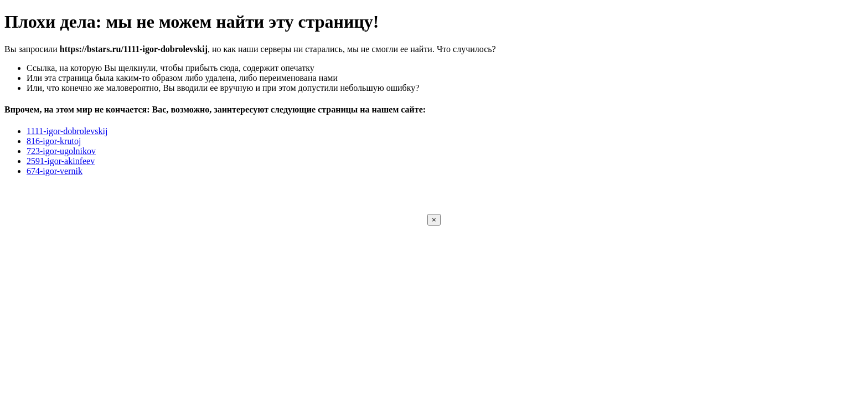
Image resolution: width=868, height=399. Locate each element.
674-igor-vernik (55, 171)
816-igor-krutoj (54, 141)
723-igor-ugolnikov (61, 151)
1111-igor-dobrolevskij (67, 131)
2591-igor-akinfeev (61, 161)
